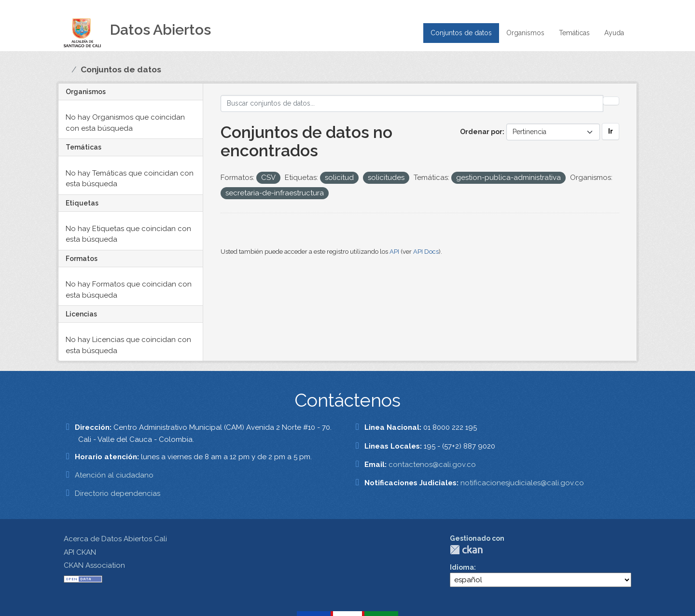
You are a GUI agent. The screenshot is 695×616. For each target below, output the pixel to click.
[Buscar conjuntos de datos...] (412, 103)
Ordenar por (481, 132)
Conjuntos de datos (461, 33)
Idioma (462, 567)
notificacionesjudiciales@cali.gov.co (522, 483)
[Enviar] (611, 101)
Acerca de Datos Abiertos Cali (115, 539)
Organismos (525, 33)
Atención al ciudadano (114, 475)
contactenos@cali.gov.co (432, 465)
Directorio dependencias (118, 493)
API (394, 252)
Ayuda (614, 33)
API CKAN (80, 552)
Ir (611, 131)
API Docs (426, 252)
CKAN (466, 550)
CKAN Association (94, 565)
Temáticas (574, 33)
